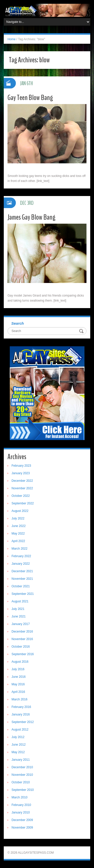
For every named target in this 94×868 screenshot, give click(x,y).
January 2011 (21, 760)
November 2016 (22, 639)
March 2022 (19, 549)
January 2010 (21, 812)
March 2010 (19, 797)
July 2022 (18, 518)
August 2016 (20, 662)
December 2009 (22, 820)
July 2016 (18, 669)
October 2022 (21, 496)
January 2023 (21, 473)
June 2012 (19, 745)
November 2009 (22, 828)
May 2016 (18, 684)
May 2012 (18, 752)
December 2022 (22, 481)
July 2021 (18, 609)
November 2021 (22, 579)
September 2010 (23, 790)
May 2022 (18, 534)
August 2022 (20, 511)
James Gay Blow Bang (31, 217)
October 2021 (21, 586)
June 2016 (19, 677)
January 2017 (21, 624)
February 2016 (21, 707)
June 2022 (19, 526)
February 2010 (21, 805)
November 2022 (22, 488)
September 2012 (23, 722)
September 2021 (23, 594)
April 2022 (18, 541)
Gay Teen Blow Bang (30, 98)
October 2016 (21, 647)
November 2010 (22, 775)
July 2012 (18, 737)
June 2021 (19, 616)
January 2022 (21, 564)
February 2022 (21, 556)
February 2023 (21, 466)
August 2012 (20, 730)
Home (12, 39)
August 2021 (20, 601)
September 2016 (23, 654)
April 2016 (18, 692)
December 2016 (22, 632)
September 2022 (23, 503)
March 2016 (19, 699)
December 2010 (22, 767)
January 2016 (21, 714)
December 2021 (22, 571)
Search (18, 323)
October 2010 (21, 782)
